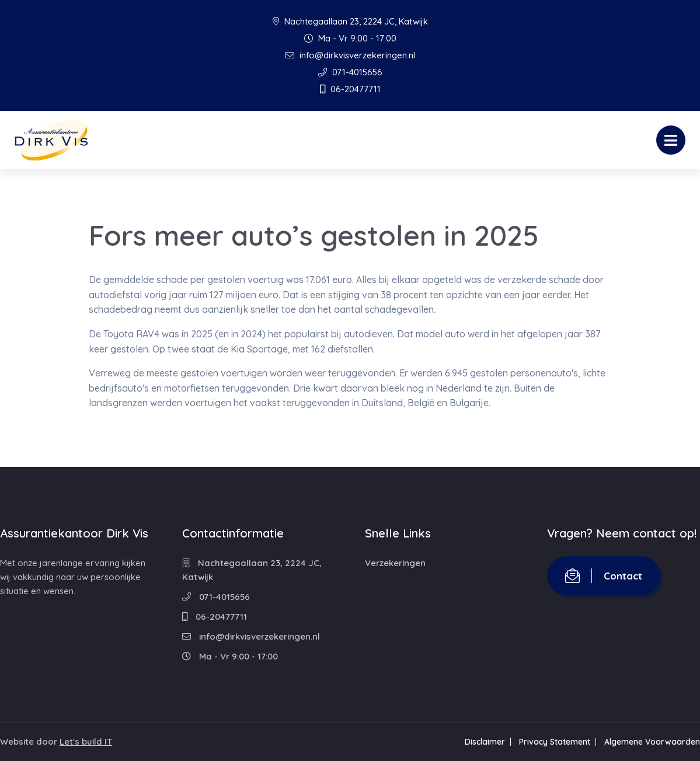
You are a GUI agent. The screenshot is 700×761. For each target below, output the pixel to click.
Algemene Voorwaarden (652, 742)
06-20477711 (350, 89)
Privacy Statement (555, 742)
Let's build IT (86, 741)
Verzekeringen (395, 563)
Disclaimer (485, 742)
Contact (604, 576)
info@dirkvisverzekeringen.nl (350, 55)
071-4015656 (350, 72)
